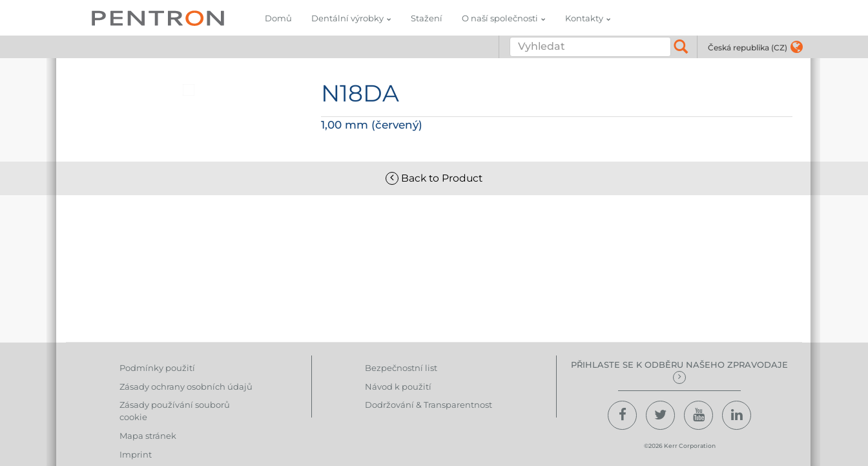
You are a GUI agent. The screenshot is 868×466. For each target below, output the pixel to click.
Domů (278, 18)
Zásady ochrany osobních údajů (186, 387)
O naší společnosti (500, 18)
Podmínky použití (157, 368)
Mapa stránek (148, 436)
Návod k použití (398, 387)
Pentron (158, 18)
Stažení (427, 18)
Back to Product (434, 178)
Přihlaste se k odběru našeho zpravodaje (679, 372)
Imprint (136, 454)
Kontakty (584, 18)
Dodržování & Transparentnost (429, 405)
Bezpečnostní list (401, 368)
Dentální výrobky (347, 18)
